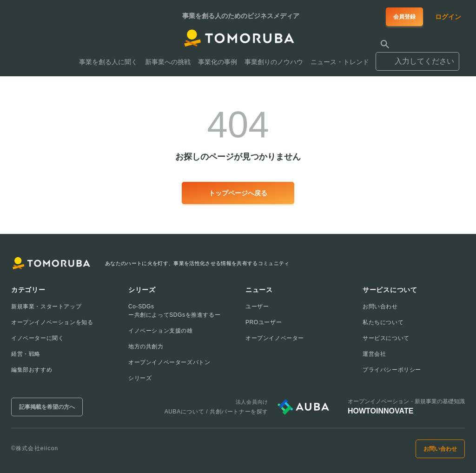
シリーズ (140, 378)
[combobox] (417, 57)
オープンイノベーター (275, 338)
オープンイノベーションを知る (52, 322)
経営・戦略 (26, 354)
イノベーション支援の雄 (161, 331)
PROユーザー (264, 322)
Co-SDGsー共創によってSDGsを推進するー (174, 311)
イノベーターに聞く (37, 338)
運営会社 (374, 354)
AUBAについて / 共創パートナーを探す (216, 412)
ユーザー (257, 306)
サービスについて (386, 338)
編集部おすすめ (32, 370)
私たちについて (383, 322)
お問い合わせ (380, 306)
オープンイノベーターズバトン (169, 362)
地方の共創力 (146, 346)
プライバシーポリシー (392, 370)
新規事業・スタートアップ (46, 306)
